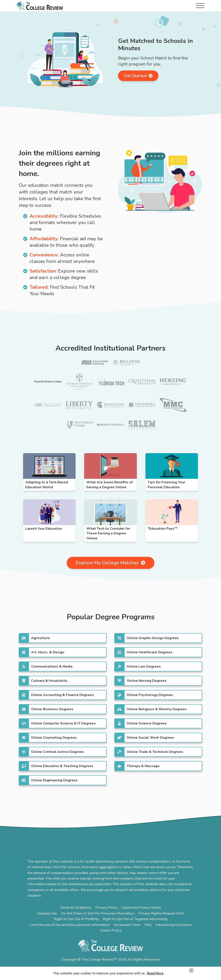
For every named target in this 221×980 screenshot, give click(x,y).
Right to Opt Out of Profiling (76, 919)
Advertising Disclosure (173, 925)
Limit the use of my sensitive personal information (70, 925)
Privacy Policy (107, 907)
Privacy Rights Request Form (161, 913)
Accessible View (127, 925)
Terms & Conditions (76, 907)
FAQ (148, 925)
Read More (155, 973)
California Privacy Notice (141, 907)
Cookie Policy (111, 930)
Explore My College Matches (110, 563)
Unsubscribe (47, 913)
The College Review (40, 6)
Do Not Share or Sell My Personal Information (98, 913)
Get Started (138, 76)
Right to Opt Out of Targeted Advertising (135, 919)
